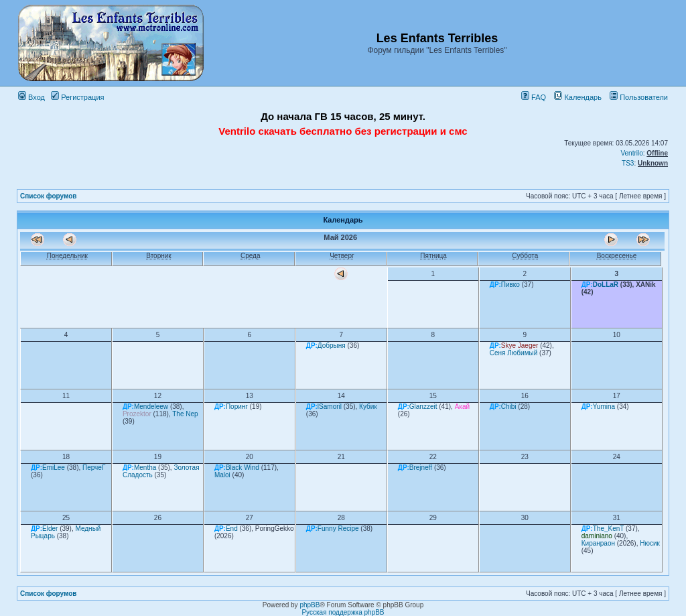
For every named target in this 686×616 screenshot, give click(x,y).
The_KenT (609, 529)
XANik (645, 285)
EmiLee (54, 468)
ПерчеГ (94, 468)
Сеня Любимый (514, 353)
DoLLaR (606, 285)
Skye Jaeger (520, 346)
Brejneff (421, 468)
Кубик (368, 407)
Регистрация (77, 97)
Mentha (145, 468)
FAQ (534, 97)
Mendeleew (151, 407)
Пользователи (639, 97)
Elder (50, 529)
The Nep (185, 414)
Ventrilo (631, 153)
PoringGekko (275, 529)
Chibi (509, 407)
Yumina (604, 407)
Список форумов (49, 196)
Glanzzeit (423, 407)
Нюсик (650, 543)
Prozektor (137, 414)
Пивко (510, 285)
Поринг (237, 407)
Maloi (222, 475)
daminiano (597, 536)
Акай (462, 407)
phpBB (310, 605)
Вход (31, 97)
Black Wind (243, 468)
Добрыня (332, 346)
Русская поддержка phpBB (343, 612)
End (232, 529)
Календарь (578, 97)
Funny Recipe (338, 529)
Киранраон (598, 543)
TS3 (628, 163)
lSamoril (330, 407)
